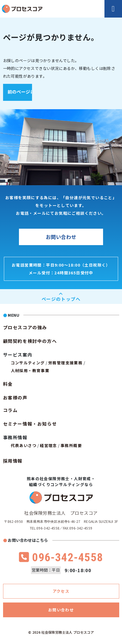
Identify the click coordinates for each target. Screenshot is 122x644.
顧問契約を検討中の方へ (30, 341)
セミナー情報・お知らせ (30, 424)
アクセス (61, 591)
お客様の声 (15, 397)
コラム (10, 410)
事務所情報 (15, 437)
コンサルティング (28, 363)
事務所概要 (71, 445)
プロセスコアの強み (25, 327)
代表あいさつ (24, 445)
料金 (8, 384)
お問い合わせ (61, 237)
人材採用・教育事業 (30, 370)
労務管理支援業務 (65, 363)
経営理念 (48, 445)
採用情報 (13, 461)
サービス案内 (18, 355)
